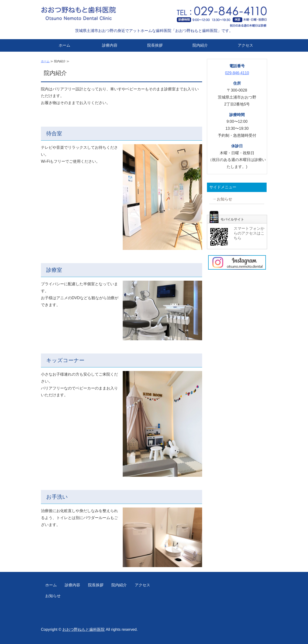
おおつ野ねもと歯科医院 (83, 629)
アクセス (245, 45)
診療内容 (110, 45)
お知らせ (225, 199)
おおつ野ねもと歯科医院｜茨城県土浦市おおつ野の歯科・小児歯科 (88, 15)
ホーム (64, 45)
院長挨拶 (155, 45)
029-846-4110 (237, 73)
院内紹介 (200, 45)
